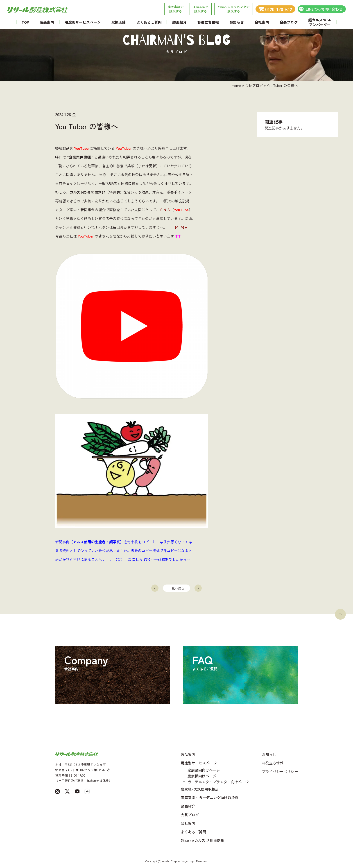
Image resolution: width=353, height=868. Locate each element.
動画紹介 (179, 22)
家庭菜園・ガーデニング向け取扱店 (210, 798)
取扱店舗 (118, 22)
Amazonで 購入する (201, 9)
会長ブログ (289, 22)
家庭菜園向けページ (204, 770)
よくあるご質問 (149, 22)
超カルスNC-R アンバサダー (320, 22)
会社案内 (262, 22)
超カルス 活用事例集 (203, 840)
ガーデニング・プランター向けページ (218, 782)
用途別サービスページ (83, 22)
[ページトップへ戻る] (340, 614)
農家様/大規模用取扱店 (200, 789)
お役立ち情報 (208, 22)
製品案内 (47, 22)
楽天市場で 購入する (176, 9)
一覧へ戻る (176, 588)
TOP (25, 22)
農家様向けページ (202, 776)
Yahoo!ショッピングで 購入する (234, 9)
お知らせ (237, 22)
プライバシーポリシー (280, 771)
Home (236, 85)
